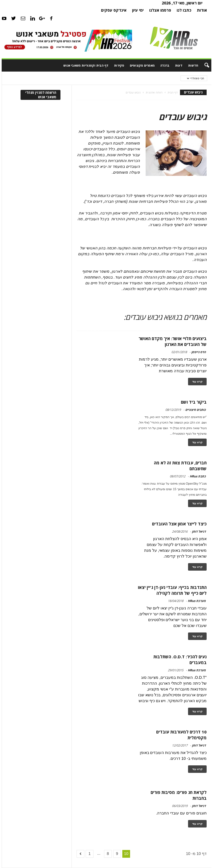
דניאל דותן (199, 531)
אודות (202, 10)
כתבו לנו (184, 10)
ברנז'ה (165, 65)
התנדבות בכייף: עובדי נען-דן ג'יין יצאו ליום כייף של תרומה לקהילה (172, 590)
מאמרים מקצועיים (142, 65)
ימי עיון (138, 10)
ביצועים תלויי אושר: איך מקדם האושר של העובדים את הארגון (173, 341)
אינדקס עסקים (114, 10)
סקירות (119, 65)
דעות (179, 65)
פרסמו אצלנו (160, 10)
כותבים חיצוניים (196, 410)
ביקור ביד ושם (194, 402)
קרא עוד (197, 382)
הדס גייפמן (199, 352)
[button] (203, 65)
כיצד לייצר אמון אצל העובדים (179, 524)
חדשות (193, 65)
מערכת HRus (197, 601)
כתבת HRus (198, 476)
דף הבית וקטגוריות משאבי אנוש (86, 65)
